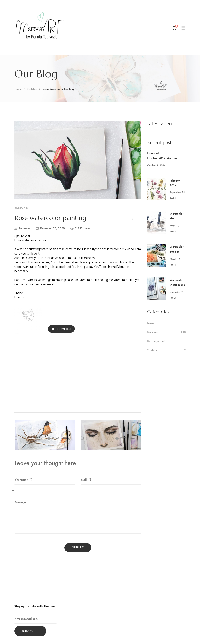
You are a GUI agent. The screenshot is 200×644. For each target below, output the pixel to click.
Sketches (32, 89)
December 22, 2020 (52, 228)
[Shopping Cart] (174, 28)
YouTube (152, 350)
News (151, 323)
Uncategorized (156, 341)
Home (18, 89)
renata (27, 228)
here (112, 262)
